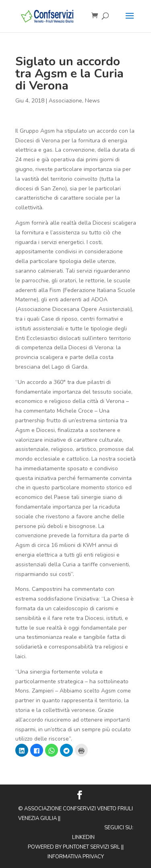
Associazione (65, 101)
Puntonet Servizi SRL (91, 847)
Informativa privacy (76, 857)
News (92, 101)
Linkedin (83, 837)
